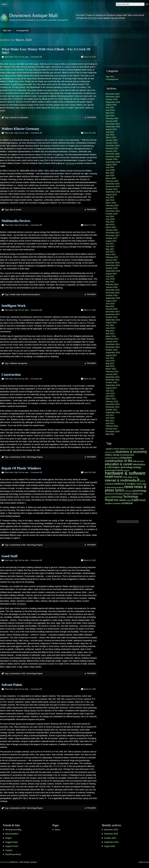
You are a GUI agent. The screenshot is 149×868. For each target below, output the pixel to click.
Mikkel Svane (68, 500)
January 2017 (112, 260)
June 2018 (110, 219)
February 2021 (112, 148)
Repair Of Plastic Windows (21, 468)
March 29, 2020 (90, 57)
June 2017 (110, 246)
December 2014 (113, 312)
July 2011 (110, 415)
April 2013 (110, 366)
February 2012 (112, 401)
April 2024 (110, 116)
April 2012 (110, 396)
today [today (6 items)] (129, 500)
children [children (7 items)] (109, 455)
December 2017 (113, 233)
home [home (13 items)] (118, 477)
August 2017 (111, 241)
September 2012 (113, 385)
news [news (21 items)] (129, 487)
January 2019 (112, 208)
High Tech (7, 30)
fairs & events (16, 210)
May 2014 (110, 331)
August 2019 (111, 195)
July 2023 (110, 132)
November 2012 (113, 380)
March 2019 (111, 203)
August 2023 (111, 129)
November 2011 (113, 407)
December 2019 (113, 184)
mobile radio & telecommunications (25, 294)
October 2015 (112, 295)
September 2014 (113, 320)
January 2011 (112, 429)
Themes (9, 850)
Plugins (9, 838)
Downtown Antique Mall (33, 15)
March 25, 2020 (90, 689)
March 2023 (111, 137)
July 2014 (110, 325)
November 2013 (113, 347)
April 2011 (110, 423)
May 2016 (110, 282)
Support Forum (12, 846)
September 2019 (113, 192)
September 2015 (113, 298)
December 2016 (113, 263)
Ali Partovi (64, 247)
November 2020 (113, 157)
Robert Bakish (30, 711)
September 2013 (113, 353)
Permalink (91, 117)
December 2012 (113, 377)
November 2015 (113, 293)
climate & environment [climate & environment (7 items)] (123, 455)
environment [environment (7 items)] (111, 470)
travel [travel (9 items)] (142, 500)
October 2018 (112, 214)
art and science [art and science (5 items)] (134, 449)
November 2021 (113, 146)
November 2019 (113, 186)
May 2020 (110, 173)
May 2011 (110, 421)
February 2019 (112, 205)
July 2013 (110, 358)
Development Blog (13, 830)
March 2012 (111, 399)
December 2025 (113, 94)
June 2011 (110, 418)
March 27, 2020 (90, 225)
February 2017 (112, 257)
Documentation (12, 834)
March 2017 (111, 254)
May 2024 (110, 113)
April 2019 (110, 200)
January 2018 (112, 230)
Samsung (70, 163)
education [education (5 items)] (140, 461)
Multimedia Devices (16, 221)
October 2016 (112, 268)
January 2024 (112, 121)
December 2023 (113, 124)
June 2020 (110, 170)
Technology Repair (35, 457)
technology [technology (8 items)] (117, 497)
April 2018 (110, 224)
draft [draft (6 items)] (134, 461)
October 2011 (112, 410)
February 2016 (112, 284)
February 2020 (112, 181)
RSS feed (92, 18)
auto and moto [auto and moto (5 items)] (110, 452)
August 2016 (111, 274)
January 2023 (112, 140)
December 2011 (113, 404)
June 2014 (110, 328)
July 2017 (110, 244)
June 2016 (110, 279)
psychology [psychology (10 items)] (140, 491)
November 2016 (113, 265)
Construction (11, 375)
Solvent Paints (12, 685)
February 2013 (112, 372)
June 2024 (110, 110)
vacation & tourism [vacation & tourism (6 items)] (113, 503)
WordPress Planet (13, 854)
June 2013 (110, 361)
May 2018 (110, 222)
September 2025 (113, 102)
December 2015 (113, 290)
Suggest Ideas (12, 842)
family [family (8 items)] (120, 470)
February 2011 (112, 426)
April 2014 (110, 334)
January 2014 (112, 342)
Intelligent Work (14, 306)
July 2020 (110, 167)
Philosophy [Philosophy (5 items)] (128, 491)
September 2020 (113, 162)
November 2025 (113, 97)
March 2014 (111, 336)
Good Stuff (10, 556)
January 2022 (112, 143)
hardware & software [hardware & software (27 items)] (125, 473)
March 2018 (111, 227)
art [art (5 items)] (127, 449)
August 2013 (111, 355)
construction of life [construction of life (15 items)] (119, 461)
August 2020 (111, 165)
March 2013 (111, 369)
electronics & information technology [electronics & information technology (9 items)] (125, 466)
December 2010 (113, 431)
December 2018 (113, 211)
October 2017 (112, 238)
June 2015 (110, 304)
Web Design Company (28, 862)
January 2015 (112, 309)
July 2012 (110, 391)
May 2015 (110, 306)
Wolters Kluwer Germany (20, 129)
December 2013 (113, 344)
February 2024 (112, 118)
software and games (18, 363)
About (4, 4)
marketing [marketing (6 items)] (109, 484)
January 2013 (112, 374)
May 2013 (110, 363)
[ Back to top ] (144, 862)
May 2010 (110, 434)
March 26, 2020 (90, 379)
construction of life (18, 457)
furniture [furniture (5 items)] (127, 470)
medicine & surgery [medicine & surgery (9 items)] (125, 484)
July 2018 (110, 216)
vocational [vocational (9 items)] (127, 503)
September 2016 (113, 271)
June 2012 (110, 393)
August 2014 (111, 323)
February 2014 (112, 339)
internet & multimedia (19, 117)
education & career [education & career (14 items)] (119, 464)
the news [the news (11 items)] (120, 500)
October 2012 (112, 382)
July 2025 (110, 107)
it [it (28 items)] (138, 480)
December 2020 (113, 154)
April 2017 (110, 252)
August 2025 (111, 105)
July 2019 (110, 197)
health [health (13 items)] (109, 477)
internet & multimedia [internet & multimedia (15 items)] (121, 480)
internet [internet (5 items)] (135, 477)
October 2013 (112, 350)
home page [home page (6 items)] (127, 477)
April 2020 (110, 176)
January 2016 (112, 287)
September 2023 (113, 127)
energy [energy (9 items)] (137, 467)
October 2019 (112, 189)
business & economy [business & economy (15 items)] (131, 452)
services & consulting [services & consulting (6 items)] (114, 494)
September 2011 (113, 412)
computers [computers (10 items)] (126, 458)
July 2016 (110, 276)
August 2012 (111, 388)
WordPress (14, 862)
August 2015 (111, 301)
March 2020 (111, 178)
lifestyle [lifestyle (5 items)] (143, 481)
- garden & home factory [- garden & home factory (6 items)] (115, 449)
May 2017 (110, 249)
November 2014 (113, 314)
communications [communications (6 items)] (112, 458)
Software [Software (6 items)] (127, 494)
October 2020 (112, 159)
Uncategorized (22, 30)
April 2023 (110, 135)
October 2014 (112, 317)
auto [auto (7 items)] (142, 449)
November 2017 (113, 235)
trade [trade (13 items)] (135, 500)
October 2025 (112, 99)
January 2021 (112, 151)
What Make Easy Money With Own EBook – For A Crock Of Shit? (46, 51)
